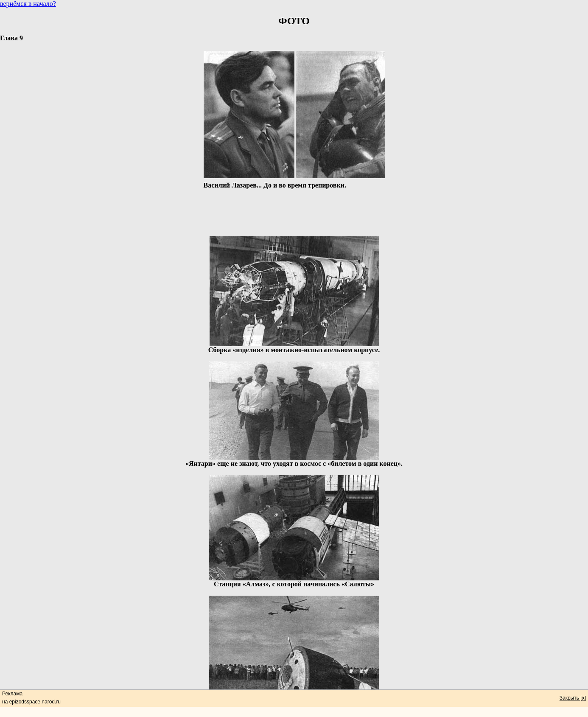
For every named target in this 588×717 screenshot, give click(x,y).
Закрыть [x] (573, 698)
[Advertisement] (294, 210)
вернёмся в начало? (28, 4)
